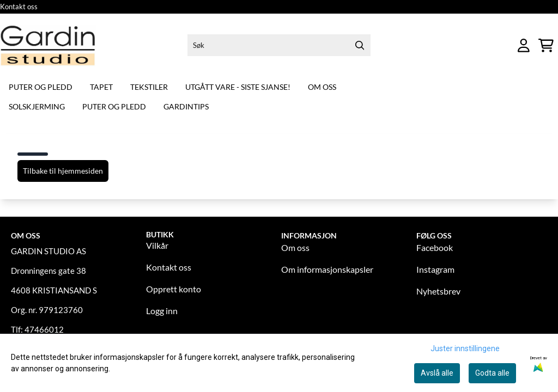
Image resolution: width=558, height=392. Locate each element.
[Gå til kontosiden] (524, 45)
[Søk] (279, 45)
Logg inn (162, 311)
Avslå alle (437, 373)
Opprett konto (174, 289)
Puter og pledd (41, 87)
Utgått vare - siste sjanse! (238, 87)
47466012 (44, 329)
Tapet (101, 87)
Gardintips (186, 106)
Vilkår (157, 245)
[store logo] (48, 45)
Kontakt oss (19, 7)
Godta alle (492, 373)
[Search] (360, 45)
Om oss (322, 87)
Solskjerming (37, 106)
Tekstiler (149, 87)
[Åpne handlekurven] (546, 45)
